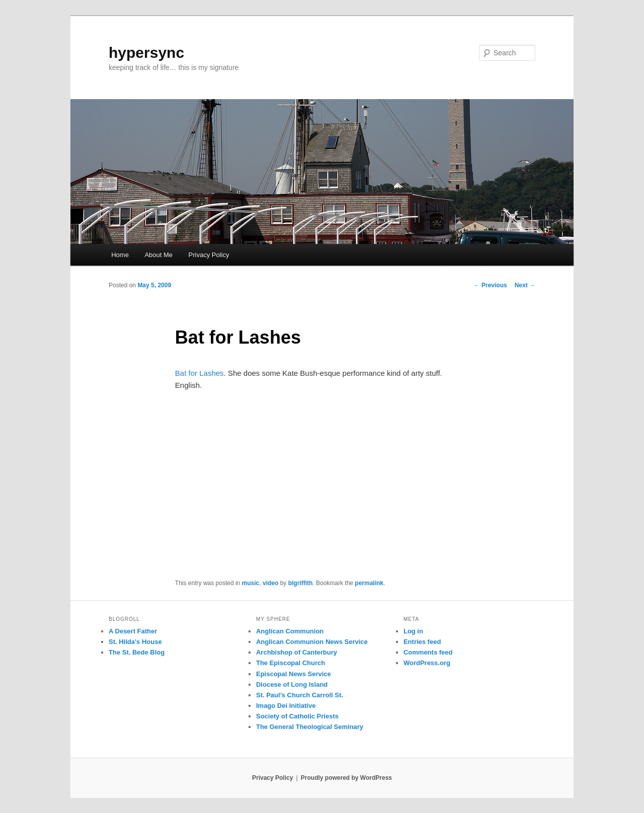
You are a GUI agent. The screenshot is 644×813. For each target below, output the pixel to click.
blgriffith (301, 583)
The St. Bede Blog (137, 652)
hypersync (146, 53)
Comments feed (428, 652)
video (270, 583)
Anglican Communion (290, 631)
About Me (158, 255)
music (251, 583)
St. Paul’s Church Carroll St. (300, 695)
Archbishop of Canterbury (297, 652)
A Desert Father (133, 631)
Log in (413, 631)
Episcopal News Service (294, 674)
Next (525, 285)
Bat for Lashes (199, 373)
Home (120, 255)
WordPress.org (427, 663)
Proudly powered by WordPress (346, 778)
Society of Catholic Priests (297, 716)
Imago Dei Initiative (286, 706)
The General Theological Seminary (310, 727)
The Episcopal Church (291, 663)
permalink (369, 583)
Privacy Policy (209, 255)
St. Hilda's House (135, 642)
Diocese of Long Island (292, 684)
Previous (491, 285)
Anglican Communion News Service (312, 642)
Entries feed (422, 642)
